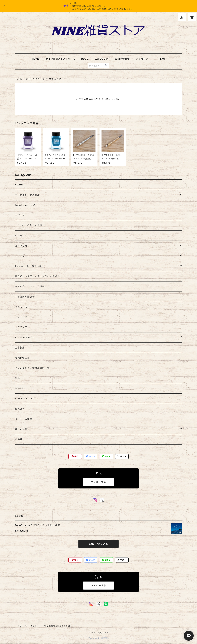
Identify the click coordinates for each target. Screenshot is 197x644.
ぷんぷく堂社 (22, 256)
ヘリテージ (21, 317)
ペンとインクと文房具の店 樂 (32, 368)
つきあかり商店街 (25, 297)
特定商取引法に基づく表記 (57, 626)
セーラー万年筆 (24, 419)
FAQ (163, 59)
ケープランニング (25, 399)
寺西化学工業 (22, 358)
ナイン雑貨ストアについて (61, 59)
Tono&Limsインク (25, 205)
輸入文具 (20, 409)
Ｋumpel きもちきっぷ (28, 266)
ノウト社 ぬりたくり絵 (29, 225)
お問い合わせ (122, 59)
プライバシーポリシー (28, 626)
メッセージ (142, 59)
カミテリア (21, 327)
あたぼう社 (21, 246)
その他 (19, 439)
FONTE (19, 388)
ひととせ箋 (21, 429)
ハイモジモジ (22, 307)
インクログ (21, 236)
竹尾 (17, 378)
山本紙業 (20, 348)
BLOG (85, 59)
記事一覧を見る (98, 544)
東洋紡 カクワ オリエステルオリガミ (37, 276)
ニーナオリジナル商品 (27, 195)
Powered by (99, 638)
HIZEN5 (19, 185)
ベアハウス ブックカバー (30, 287)
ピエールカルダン (35, 79)
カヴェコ (20, 215)
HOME (36, 59)
